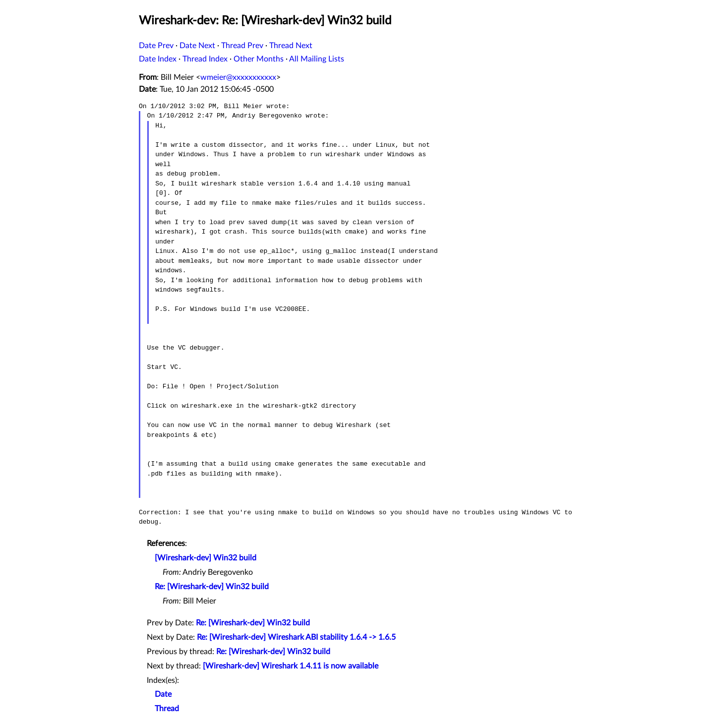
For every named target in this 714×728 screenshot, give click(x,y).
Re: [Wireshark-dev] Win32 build (212, 587)
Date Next (197, 46)
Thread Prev (242, 46)
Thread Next (291, 46)
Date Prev (156, 46)
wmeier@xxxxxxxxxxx (238, 77)
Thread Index (205, 59)
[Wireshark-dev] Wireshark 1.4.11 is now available (291, 666)
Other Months (259, 59)
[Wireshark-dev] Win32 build (206, 558)
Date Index (158, 59)
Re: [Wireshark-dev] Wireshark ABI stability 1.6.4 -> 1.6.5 (296, 637)
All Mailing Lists (317, 59)
